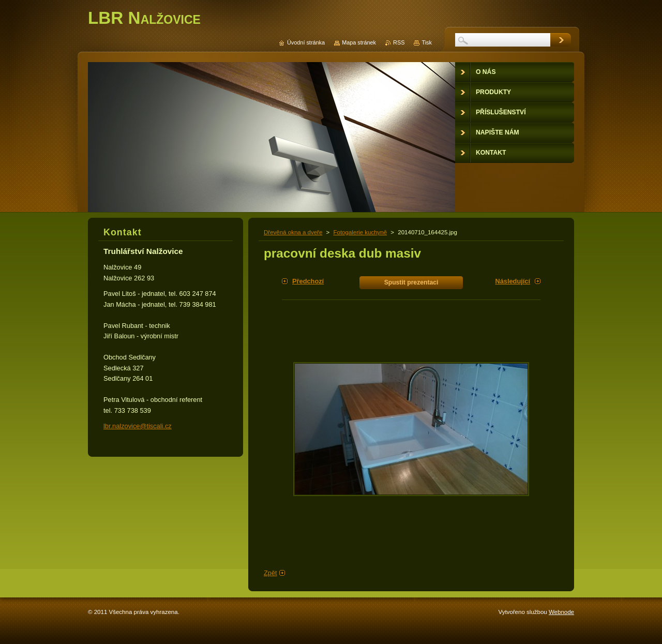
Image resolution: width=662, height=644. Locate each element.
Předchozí (308, 281)
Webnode (561, 612)
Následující (513, 281)
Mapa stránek (359, 42)
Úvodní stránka (306, 42)
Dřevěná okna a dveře (293, 232)
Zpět (270, 573)
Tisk (427, 42)
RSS (399, 42)
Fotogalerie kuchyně (360, 232)
